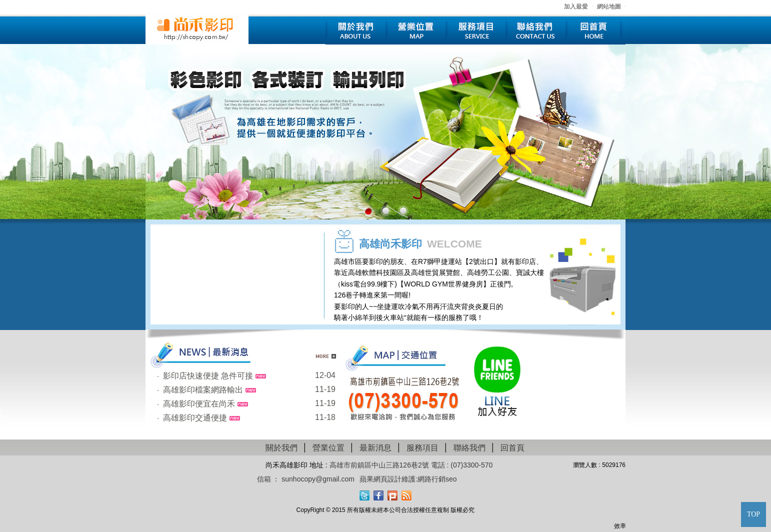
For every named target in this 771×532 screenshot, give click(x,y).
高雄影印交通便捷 (195, 418)
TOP (753, 514)
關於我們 (355, 31)
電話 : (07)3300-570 (462, 465)
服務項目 (475, 31)
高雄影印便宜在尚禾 (199, 404)
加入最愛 (576, 6)
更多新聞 (325, 356)
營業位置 (415, 31)
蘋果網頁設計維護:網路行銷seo (408, 479)
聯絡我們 (535, 31)
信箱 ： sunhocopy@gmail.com (306, 479)
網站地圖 (609, 6)
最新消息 (375, 448)
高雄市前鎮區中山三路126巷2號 (380, 465)
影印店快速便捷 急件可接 (208, 376)
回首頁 (595, 31)
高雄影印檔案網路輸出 (203, 390)
